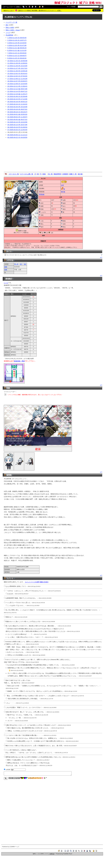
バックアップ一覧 (11, 22)
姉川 (21, 264)
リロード (12, 7)
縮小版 (80, 174)
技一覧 (50, 174)
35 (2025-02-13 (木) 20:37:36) (17, 125)
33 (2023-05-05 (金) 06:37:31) (17, 119)
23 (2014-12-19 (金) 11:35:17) (17, 94)
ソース (8, 33)
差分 (7, 25)
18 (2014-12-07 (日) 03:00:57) (17, 81)
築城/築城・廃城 (19, 361)
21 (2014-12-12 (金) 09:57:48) (17, 89)
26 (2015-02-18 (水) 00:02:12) (17, 102)
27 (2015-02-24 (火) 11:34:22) (17, 104)
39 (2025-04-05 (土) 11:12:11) (17, 135)
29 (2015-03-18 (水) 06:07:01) (17, 109)
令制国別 (65, 174)
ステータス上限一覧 (27, 174)
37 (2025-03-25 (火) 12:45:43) (17, 130)
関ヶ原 (16, 264)
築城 (6, 267)
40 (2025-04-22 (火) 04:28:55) (17, 137)
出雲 (62, 185)
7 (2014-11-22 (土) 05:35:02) (17, 53)
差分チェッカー (9, 11)
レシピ (6, 283)
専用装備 (42, 194)
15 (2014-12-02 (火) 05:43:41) (17, 73)
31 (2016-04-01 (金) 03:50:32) (17, 114)
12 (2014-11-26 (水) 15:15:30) (17, 66)
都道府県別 (57, 174)
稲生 (25, 264)
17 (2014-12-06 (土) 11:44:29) (17, 79)
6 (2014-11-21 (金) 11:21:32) (17, 50)
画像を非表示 (44, 582)
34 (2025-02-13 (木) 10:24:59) (17, 122)
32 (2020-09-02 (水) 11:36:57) (17, 117)
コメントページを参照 (32, 582)
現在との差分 (10, 27)
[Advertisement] (53, 155)
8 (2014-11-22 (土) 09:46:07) (17, 56)
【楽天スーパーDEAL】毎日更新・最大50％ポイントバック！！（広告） (40, 11)
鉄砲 (44, 174)
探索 (6, 270)
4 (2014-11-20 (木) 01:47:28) (17, 45)
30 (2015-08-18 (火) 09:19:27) (17, 112)
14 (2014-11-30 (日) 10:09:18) (17, 71)
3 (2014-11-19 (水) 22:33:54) (17, 43)
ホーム (6, 7)
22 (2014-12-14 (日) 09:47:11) (17, 91)
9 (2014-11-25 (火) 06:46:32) (17, 58)
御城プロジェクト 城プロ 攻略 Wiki (78, 3)
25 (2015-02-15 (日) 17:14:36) (17, 99)
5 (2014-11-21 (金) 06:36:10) (17, 48)
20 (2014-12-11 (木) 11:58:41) (17, 86)
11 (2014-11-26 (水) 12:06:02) (17, 63)
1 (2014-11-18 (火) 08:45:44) (17, 38)
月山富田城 (9, 17)
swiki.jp (52, 854)
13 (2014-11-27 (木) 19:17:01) (17, 68)
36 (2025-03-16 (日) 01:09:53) (17, 127)
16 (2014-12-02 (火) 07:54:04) (17, 76)
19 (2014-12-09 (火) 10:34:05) (17, 84)
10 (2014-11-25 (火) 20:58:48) (17, 61)
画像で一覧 (73, 174)
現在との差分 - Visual (13, 30)
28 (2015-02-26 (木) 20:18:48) (17, 107)
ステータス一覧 (14, 174)
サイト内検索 (71, 7)
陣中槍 (63, 192)
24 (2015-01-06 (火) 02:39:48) (17, 96)
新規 (18, 7)
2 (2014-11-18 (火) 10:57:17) (17, 40)
